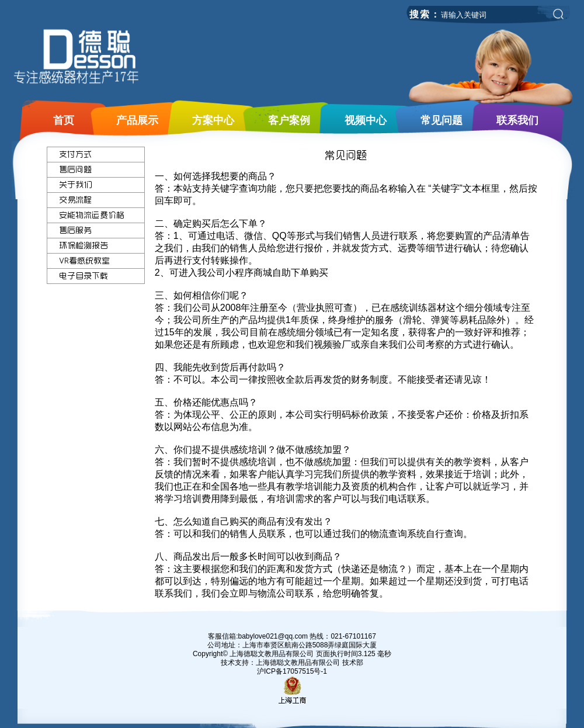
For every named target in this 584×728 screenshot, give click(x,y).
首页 (64, 120)
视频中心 (366, 120)
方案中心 (213, 120)
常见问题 (442, 120)
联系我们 (517, 120)
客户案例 (289, 120)
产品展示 (137, 120)
